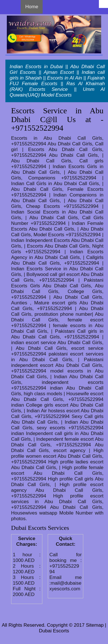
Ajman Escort (59, 72)
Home (32, 7)
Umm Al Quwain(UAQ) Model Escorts (57, 92)
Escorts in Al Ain (65, 78)
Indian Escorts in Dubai (36, 67)
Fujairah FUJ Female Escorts (57, 81)
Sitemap (95, 625)
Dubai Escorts (54, 631)
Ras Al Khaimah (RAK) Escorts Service (57, 86)
